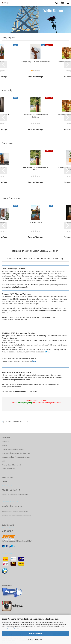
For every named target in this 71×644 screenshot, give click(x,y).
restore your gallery (25, 403)
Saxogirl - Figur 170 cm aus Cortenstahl (35, 62)
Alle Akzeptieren (35, 633)
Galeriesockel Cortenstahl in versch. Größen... (35, 116)
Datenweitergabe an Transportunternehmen (16, 457)
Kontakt (4, 445)
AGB (3, 461)
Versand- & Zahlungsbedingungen (13, 449)
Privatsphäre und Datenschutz (12, 465)
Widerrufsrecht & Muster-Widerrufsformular (16, 453)
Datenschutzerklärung (14, 629)
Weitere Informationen (35, 639)
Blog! (35, 361)
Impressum (5, 441)
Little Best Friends (35, 222)
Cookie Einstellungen (9, 469)
